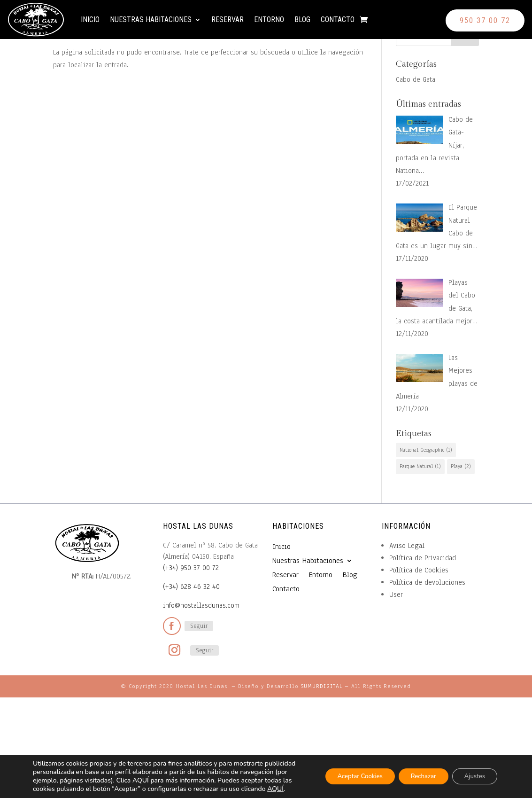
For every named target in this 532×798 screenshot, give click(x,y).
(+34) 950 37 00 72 (191, 568)
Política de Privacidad (423, 558)
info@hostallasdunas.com (201, 605)
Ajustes (472, 772)
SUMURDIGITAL (322, 686)
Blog (315, 23)
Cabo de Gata (416, 79)
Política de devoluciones (427, 582)
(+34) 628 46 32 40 (191, 587)
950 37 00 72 (485, 20)
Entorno (281, 23)
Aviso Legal (407, 546)
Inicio (102, 23)
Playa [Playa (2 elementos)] (461, 466)
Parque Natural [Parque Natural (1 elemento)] (420, 466)
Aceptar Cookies (346, 772)
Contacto (350, 23)
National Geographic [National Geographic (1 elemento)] (426, 450)
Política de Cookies (419, 570)
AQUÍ (80, 789)
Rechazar (416, 772)
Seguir (199, 626)
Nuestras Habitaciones (163, 23)
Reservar (240, 23)
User (396, 595)
